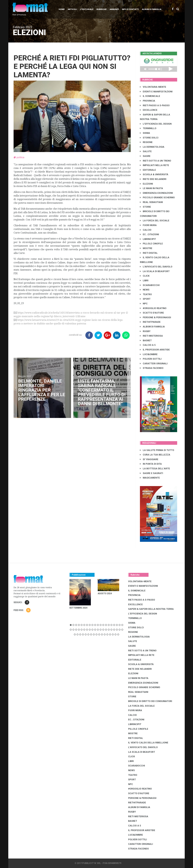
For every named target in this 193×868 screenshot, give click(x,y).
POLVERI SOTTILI (151, 359)
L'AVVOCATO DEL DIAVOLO (156, 267)
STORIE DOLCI (149, 138)
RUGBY (145, 331)
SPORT (145, 299)
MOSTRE (146, 248)
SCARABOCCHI (150, 285)
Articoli (72, 9)
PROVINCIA (148, 101)
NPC (144, 304)
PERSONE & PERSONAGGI (155, 317)
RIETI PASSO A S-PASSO (155, 105)
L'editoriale (87, 9)
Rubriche (102, 9)
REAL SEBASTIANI (151, 202)
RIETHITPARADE (150, 322)
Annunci (114, 9)
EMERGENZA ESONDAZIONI (156, 193)
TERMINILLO (148, 128)
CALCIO (146, 230)
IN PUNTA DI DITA (151, 464)
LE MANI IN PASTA (151, 188)
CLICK (145, 276)
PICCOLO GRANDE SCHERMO (157, 198)
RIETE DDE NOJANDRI (153, 179)
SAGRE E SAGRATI (151, 473)
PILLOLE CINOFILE (151, 244)
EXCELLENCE (149, 110)
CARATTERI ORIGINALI (154, 364)
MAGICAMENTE (150, 478)
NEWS (145, 290)
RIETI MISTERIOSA (151, 336)
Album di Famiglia (152, 9)
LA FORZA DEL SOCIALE (155, 221)
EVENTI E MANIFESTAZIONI (156, 92)
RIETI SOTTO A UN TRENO (156, 161)
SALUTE (146, 151)
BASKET (146, 341)
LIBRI (144, 281)
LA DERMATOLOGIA (152, 147)
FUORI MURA (148, 225)
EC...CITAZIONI (149, 234)
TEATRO (146, 294)
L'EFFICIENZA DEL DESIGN (156, 124)
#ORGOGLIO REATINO (153, 308)
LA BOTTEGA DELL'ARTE (155, 469)
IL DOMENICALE (150, 96)
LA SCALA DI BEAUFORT (155, 271)
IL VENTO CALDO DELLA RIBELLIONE (148, 743)
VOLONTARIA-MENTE (153, 87)
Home (62, 9)
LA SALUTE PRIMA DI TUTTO (157, 450)
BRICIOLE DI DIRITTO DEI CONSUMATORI (150, 701)
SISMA (145, 133)
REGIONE (146, 142)
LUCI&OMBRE (149, 354)
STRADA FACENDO (152, 368)
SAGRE (145, 156)
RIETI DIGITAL (149, 253)
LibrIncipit (148, 239)
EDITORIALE (148, 170)
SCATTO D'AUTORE (152, 313)
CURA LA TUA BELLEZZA (155, 455)
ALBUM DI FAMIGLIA (152, 327)
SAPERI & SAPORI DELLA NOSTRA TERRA (151, 609)
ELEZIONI (146, 184)
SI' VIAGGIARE (149, 459)
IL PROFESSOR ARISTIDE (155, 350)
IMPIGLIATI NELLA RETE (154, 165)
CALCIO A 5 (148, 345)
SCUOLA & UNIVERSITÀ (154, 174)
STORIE (145, 207)
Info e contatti (130, 9)
